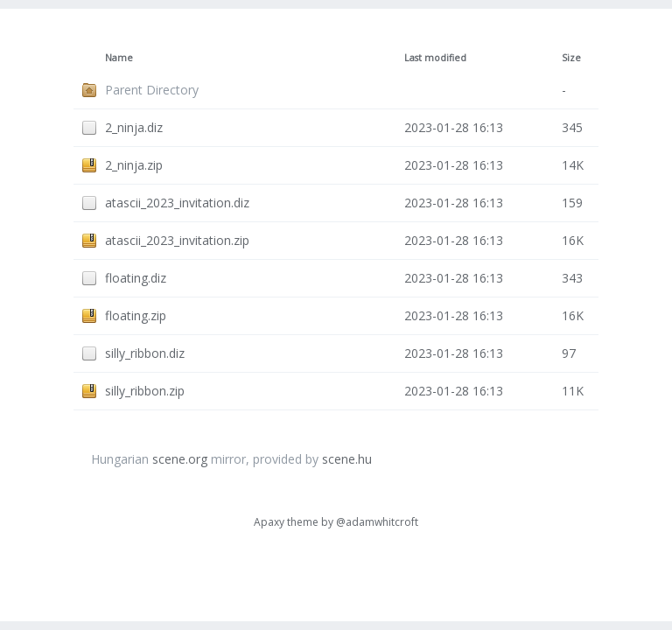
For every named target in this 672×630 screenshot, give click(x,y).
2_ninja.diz (134, 127)
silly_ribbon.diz (145, 353)
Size (571, 58)
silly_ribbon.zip (145, 391)
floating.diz (136, 278)
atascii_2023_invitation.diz (177, 203)
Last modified (435, 58)
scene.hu (347, 459)
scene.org (180, 459)
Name (119, 58)
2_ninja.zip (134, 165)
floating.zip (136, 315)
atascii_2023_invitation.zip (177, 240)
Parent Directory (152, 90)
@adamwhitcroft (377, 522)
